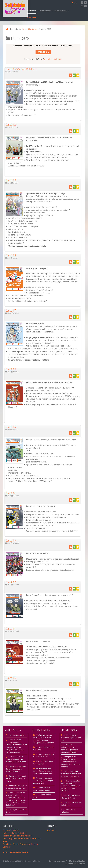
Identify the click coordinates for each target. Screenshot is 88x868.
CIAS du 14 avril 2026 (17, 735)
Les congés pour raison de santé (16, 811)
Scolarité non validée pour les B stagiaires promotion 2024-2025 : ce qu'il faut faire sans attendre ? (70, 786)
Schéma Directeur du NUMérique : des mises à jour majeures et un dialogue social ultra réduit (43, 739)
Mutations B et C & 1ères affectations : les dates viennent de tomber (16, 759)
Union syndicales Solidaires (15, 833)
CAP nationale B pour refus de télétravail (70, 797)
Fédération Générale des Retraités (18, 836)
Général (53, 830)
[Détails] (78, 75)
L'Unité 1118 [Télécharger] (11, 255)
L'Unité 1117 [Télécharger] (11, 310)
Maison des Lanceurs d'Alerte (16, 852)
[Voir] (74, 75)
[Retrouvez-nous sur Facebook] (82, 2)
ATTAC (5, 841)
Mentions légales (76, 861)
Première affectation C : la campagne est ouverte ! (16, 787)
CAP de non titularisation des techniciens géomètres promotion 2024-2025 (69, 748)
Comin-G (7, 847)
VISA (5, 850)
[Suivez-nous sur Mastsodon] (85, 2)
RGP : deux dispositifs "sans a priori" (43, 763)
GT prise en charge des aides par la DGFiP (43, 756)
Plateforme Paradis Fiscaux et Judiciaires (20, 844)
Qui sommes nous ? (58, 861)
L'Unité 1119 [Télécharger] (11, 180)
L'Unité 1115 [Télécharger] (11, 427)
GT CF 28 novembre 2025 (42, 796)
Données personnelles (74, 864)
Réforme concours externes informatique (42, 789)
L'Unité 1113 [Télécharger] (11, 540)
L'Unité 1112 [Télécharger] (11, 582)
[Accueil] (15, 8)
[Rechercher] (72, 3)
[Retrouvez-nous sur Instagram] (85, 6)
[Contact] (76, 3)
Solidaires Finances (11, 830)
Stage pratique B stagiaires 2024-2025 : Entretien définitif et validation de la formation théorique (71, 762)
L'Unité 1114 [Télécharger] (10, 493)
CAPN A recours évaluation (68, 811)
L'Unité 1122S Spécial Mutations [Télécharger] (21, 69)
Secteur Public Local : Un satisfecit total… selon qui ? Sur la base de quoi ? (43, 771)
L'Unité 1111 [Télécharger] (10, 629)
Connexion (43, 52)
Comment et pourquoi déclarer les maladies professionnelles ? (16, 769)
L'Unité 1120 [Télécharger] (11, 125)
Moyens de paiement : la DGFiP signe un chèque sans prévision (43, 781)
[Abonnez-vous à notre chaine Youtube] (82, 6)
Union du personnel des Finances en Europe (22, 839)
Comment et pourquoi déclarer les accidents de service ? (16, 779)
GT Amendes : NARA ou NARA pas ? (44, 749)
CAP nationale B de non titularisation (71, 804)
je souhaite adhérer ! (53, 59)
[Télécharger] (71, 75)
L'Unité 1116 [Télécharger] (11, 369)
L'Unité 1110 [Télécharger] (11, 678)
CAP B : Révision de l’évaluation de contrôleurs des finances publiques (71, 774)
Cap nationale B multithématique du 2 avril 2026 (71, 738)
